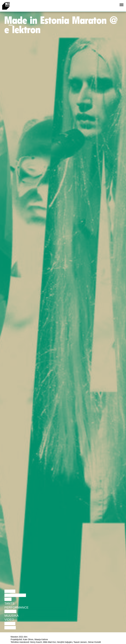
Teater (10, 611)
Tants (9, 603)
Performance (16, 607)
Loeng (10, 591)
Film (8, 599)
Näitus (10, 628)
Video (9, 620)
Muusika (12, 616)
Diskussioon (15, 595)
